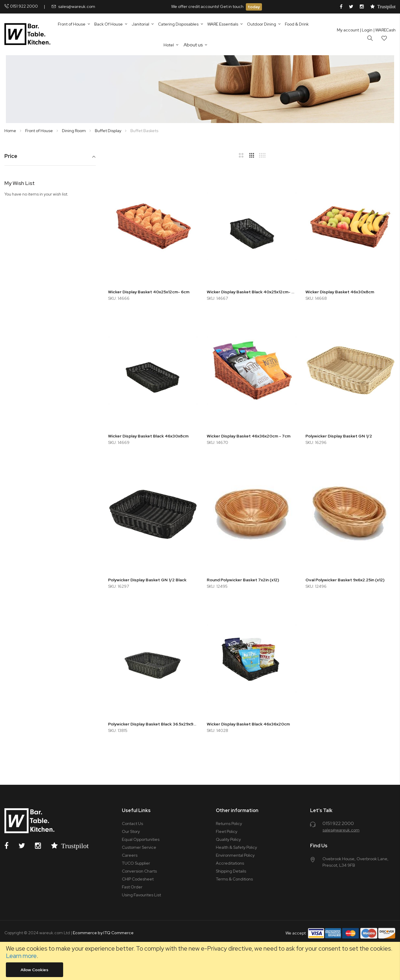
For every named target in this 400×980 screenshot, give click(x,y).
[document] (200, 961)
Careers (130, 855)
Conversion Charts (139, 871)
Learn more (21, 956)
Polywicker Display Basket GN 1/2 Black (147, 580)
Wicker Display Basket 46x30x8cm (340, 292)
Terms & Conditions (234, 879)
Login (366, 30)
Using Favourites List (141, 895)
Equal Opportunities (141, 839)
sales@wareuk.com (77, 6)
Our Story (131, 831)
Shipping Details (231, 871)
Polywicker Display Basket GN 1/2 (339, 436)
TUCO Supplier (136, 863)
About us (193, 45)
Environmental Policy (235, 855)
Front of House (40, 131)
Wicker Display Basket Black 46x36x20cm (248, 724)
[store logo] (29, 34)
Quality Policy (228, 839)
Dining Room (74, 131)
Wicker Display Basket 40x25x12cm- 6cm (149, 292)
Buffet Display (109, 131)
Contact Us (132, 824)
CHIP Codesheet (138, 879)
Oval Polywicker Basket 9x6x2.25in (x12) (345, 580)
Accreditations (230, 863)
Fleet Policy (227, 831)
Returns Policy (229, 824)
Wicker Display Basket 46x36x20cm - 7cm (249, 436)
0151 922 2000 (24, 6)
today (254, 7)
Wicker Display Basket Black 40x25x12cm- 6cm (252, 292)
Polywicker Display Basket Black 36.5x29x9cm (153, 724)
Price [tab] (11, 156)
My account (348, 30)
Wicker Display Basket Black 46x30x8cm (148, 436)
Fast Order (132, 887)
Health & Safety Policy (236, 847)
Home (11, 131)
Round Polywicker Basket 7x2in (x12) (243, 580)
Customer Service (139, 847)
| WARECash (384, 30)
